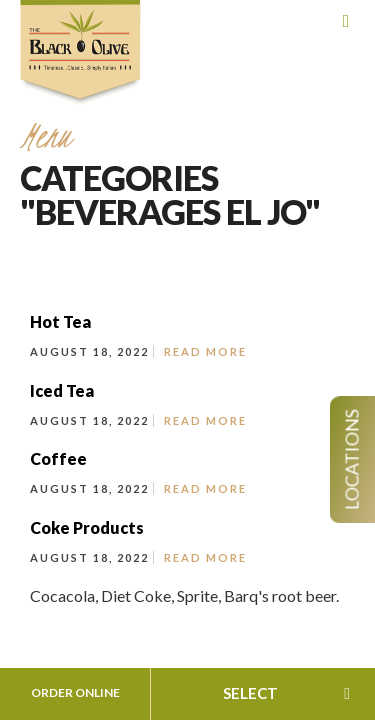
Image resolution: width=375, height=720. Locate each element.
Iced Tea (62, 390)
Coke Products (87, 527)
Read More (205, 351)
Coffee (58, 458)
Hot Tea (60, 321)
